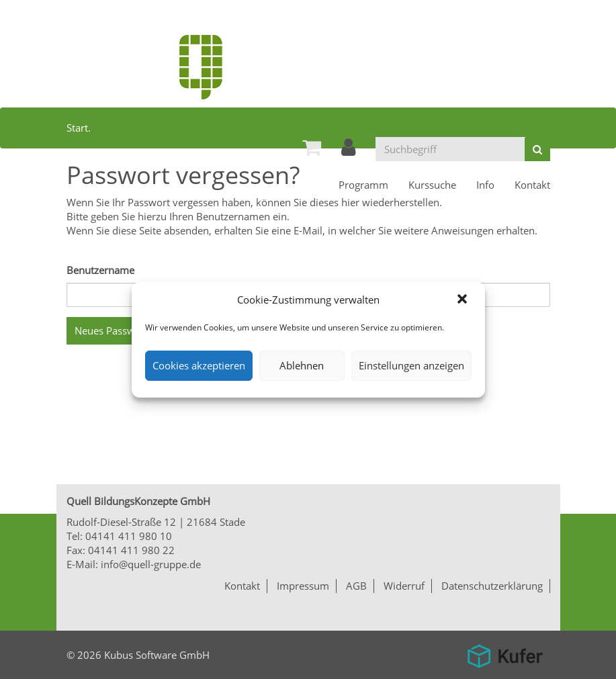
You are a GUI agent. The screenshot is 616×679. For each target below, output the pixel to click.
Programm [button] (363, 185)
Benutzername (100, 270)
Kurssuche (432, 185)
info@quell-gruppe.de (151, 564)
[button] (464, 300)
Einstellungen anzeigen (411, 365)
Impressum (303, 586)
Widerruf (404, 586)
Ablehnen (302, 365)
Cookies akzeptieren (199, 365)
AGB (356, 586)
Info (485, 185)
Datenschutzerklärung (492, 586)
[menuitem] (312, 147)
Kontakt (532, 185)
